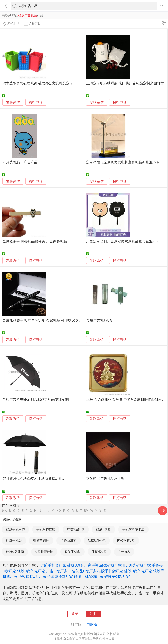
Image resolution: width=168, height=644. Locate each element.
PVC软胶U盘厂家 (32, 577)
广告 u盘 (124, 552)
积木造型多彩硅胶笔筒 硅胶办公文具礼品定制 (38, 83)
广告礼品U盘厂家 (82, 571)
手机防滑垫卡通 (133, 529)
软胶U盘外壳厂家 (31, 571)
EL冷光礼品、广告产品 (20, 162)
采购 (162, 511)
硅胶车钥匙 (41, 540)
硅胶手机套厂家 (53, 565)
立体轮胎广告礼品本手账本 (107, 479)
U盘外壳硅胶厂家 (137, 565)
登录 (75, 614)
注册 (93, 614)
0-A (4, 511)
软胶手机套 (73, 552)
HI (36, 511)
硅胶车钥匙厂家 (117, 577)
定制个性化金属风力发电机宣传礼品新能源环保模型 (126, 162)
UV (86, 511)
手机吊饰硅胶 (46, 529)
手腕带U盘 (99, 552)
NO (59, 511)
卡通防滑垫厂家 (60, 577)
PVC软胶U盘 (126, 540)
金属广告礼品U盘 (100, 320)
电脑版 (92, 624)
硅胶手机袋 (14, 540)
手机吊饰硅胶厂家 (107, 565)
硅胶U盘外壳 (15, 552)
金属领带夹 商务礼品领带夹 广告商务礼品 (35, 241)
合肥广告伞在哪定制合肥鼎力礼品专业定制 (36, 399)
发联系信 (13, 102)
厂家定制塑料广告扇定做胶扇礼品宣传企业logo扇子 (126, 241)
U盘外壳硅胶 (44, 552)
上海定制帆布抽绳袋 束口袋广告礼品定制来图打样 (125, 83)
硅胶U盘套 (103, 529)
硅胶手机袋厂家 (110, 571)
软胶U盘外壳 (97, 540)
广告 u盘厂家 (57, 571)
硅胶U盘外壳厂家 (138, 571)
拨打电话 (36, 102)
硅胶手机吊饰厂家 (89, 577)
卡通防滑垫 (68, 540)
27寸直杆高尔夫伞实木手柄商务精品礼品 (34, 479)
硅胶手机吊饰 (15, 529)
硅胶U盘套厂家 (79, 565)
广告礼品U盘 (76, 529)
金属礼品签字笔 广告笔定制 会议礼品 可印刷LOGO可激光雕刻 (50, 320)
